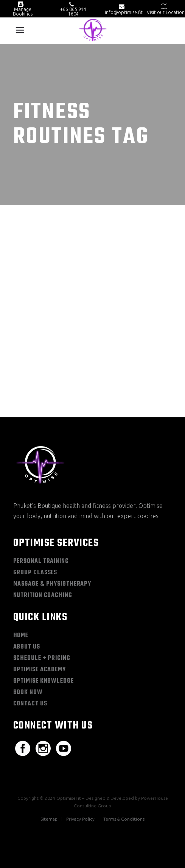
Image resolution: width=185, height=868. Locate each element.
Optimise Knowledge (44, 681)
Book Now (28, 693)
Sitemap (49, 819)
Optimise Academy (40, 670)
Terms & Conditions (124, 819)
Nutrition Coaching (43, 595)
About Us (27, 647)
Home (21, 636)
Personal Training (41, 561)
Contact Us (30, 704)
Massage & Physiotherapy (52, 584)
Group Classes (35, 573)
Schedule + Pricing (42, 658)
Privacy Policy (80, 819)
